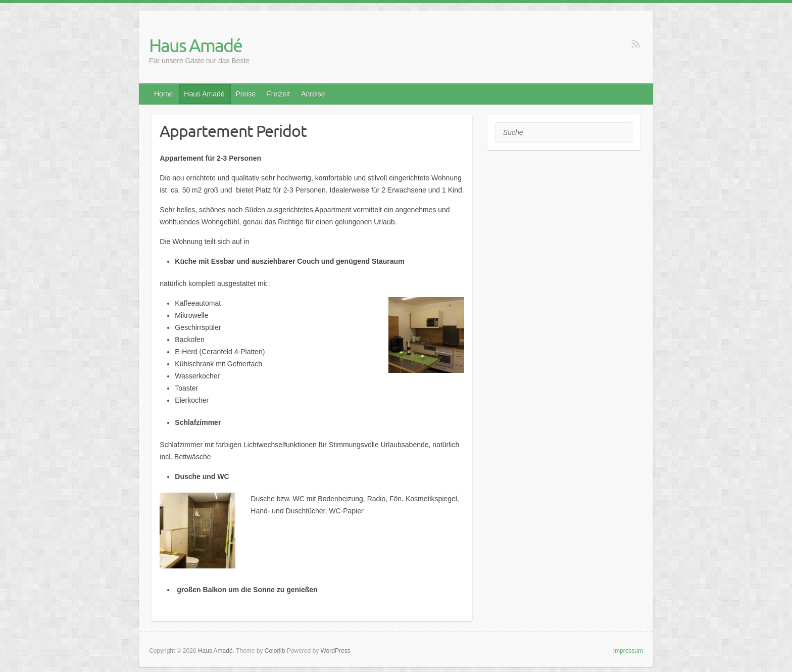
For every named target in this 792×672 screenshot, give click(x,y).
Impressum (628, 651)
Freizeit (278, 94)
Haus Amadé (195, 45)
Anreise (313, 94)
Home (163, 94)
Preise (246, 94)
